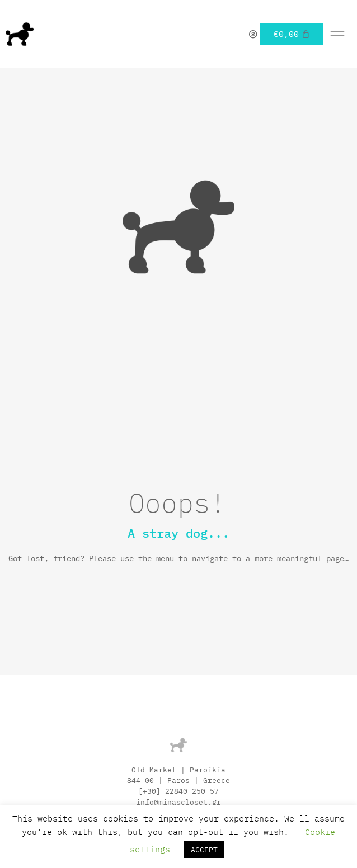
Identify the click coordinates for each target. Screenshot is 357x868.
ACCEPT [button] (204, 850)
